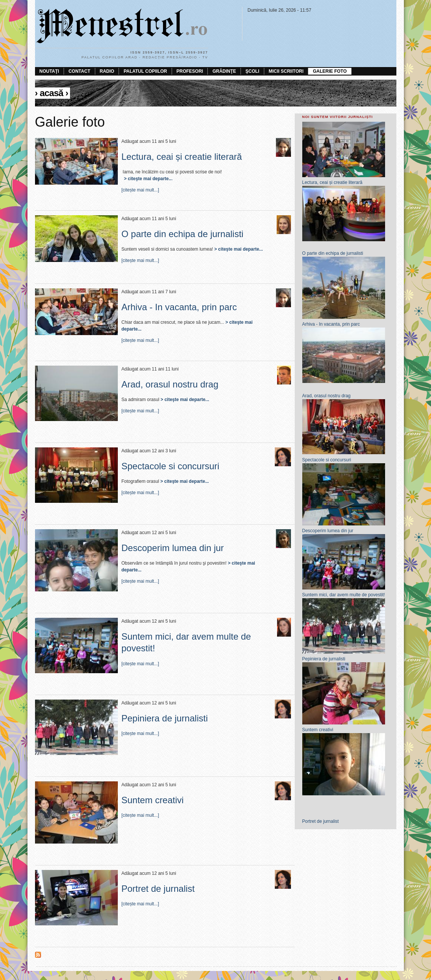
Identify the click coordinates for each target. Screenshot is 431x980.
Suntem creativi (153, 800)
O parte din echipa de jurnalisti (183, 234)
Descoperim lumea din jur (173, 548)
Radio (107, 71)
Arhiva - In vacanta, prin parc (179, 307)
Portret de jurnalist (158, 889)
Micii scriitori (286, 71)
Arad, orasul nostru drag (170, 384)
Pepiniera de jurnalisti (165, 718)
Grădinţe (224, 71)
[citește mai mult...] (140, 190)
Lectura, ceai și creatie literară (182, 157)
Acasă (51, 93)
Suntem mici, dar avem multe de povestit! (344, 595)
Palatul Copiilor (145, 71)
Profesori (190, 71)
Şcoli (252, 71)
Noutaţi (49, 71)
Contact (79, 71)
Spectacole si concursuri (171, 466)
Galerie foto (330, 71)
